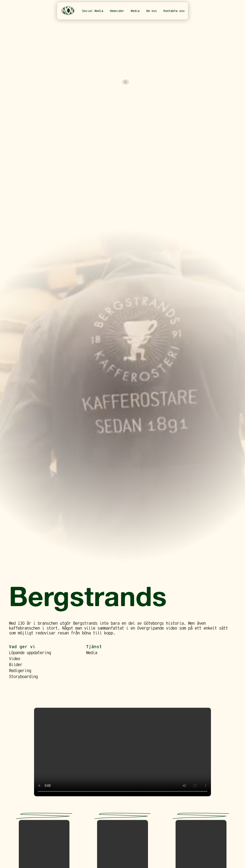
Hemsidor (117, 11)
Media (135, 11)
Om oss (151, 11)
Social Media (93, 11)
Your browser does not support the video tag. (122, 752)
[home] (68, 11)
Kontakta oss (174, 11)
